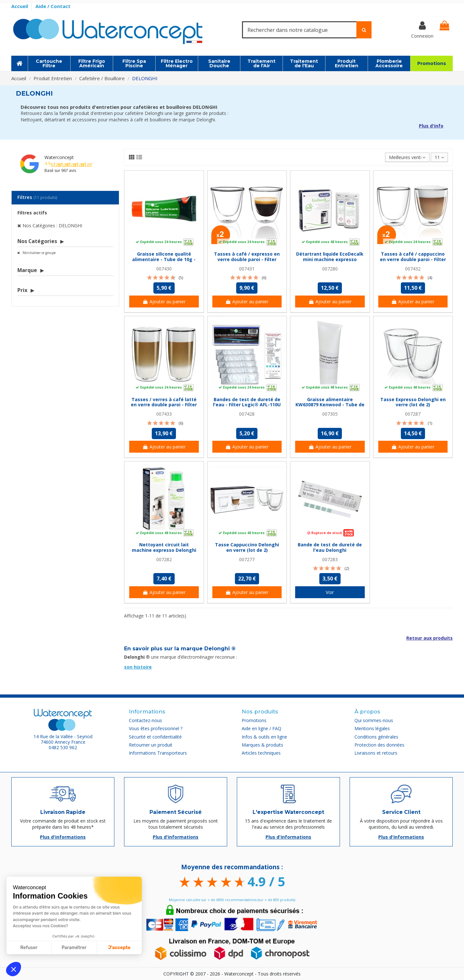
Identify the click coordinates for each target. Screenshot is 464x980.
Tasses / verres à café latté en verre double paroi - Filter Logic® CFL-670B (164, 405)
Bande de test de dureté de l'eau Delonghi (330, 547)
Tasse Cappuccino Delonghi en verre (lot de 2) (247, 547)
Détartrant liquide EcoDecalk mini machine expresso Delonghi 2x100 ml (330, 259)
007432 (413, 269)
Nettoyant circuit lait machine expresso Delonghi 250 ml (164, 550)
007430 (164, 269)
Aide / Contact (53, 6)
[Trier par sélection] (407, 157)
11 (439, 157)
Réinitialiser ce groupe (39, 253)
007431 (247, 269)
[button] (14, 969)
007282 (164, 559)
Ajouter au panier (164, 302)
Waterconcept (59, 157)
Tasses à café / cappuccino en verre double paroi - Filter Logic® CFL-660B (413, 259)
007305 (330, 414)
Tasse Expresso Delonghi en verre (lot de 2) (413, 402)
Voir (330, 592)
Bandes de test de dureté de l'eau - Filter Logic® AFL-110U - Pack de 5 (247, 405)
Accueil (20, 6)
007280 (330, 269)
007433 (164, 414)
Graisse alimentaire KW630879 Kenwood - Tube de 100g (330, 405)
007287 (413, 414)
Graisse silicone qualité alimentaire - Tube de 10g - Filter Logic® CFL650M (164, 259)
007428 (247, 414)
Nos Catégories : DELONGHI (52, 226)
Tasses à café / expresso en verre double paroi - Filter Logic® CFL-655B (247, 259)
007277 (247, 559)
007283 (330, 559)
